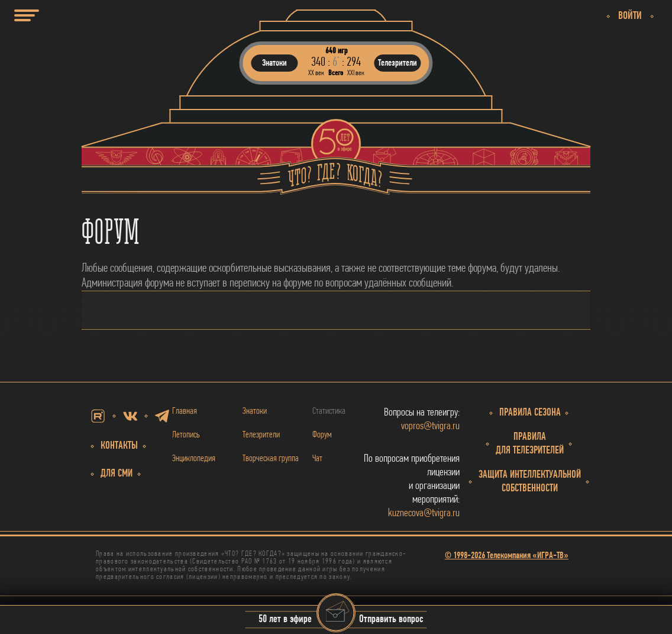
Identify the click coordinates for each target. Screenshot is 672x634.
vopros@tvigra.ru (430, 427)
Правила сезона (530, 413)
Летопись (186, 435)
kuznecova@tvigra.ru (424, 514)
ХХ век (316, 73)
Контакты (119, 446)
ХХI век (356, 73)
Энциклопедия (194, 459)
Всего (336, 73)
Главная (185, 411)
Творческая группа (271, 459)
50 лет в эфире (285, 620)
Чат (317, 459)
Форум (322, 435)
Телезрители (261, 435)
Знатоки (255, 411)
